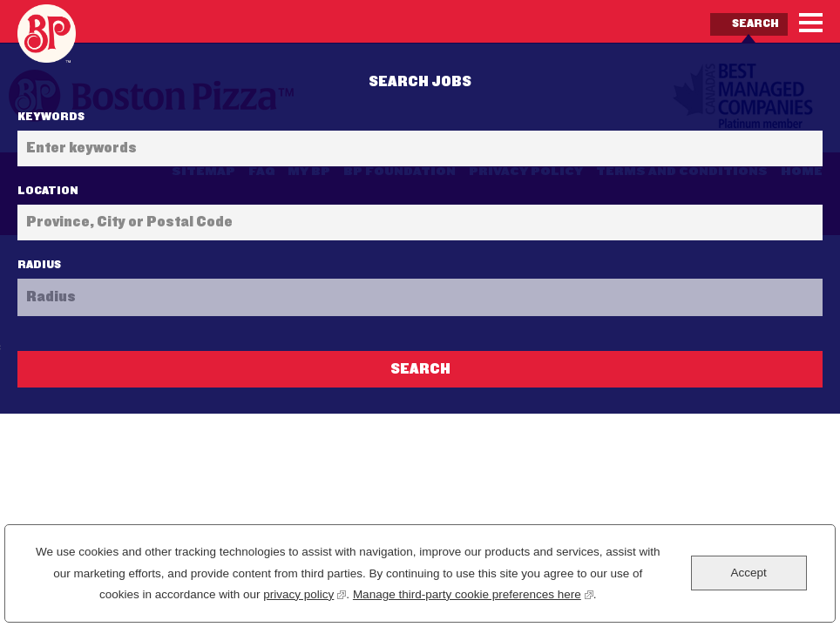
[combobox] (420, 222)
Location (48, 191)
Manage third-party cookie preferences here (473, 593)
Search (755, 24)
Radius (39, 265)
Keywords (51, 117)
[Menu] (811, 23)
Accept (748, 573)
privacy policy (305, 593)
